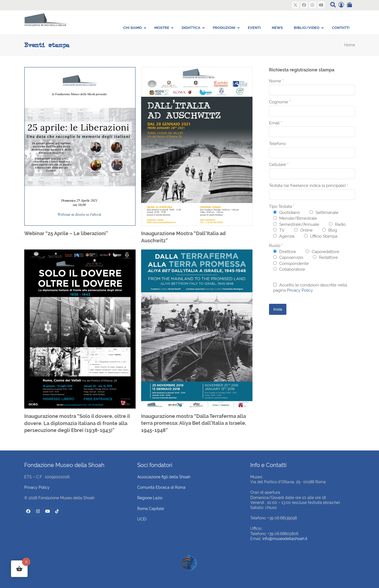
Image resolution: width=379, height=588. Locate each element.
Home (350, 45)
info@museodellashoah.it (285, 539)
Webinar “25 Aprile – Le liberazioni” (66, 233)
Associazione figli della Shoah (164, 477)
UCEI (142, 519)
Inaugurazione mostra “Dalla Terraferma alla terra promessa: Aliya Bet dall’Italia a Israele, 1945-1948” (194, 423)
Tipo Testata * (282, 206)
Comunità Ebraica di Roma (161, 487)
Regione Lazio (150, 498)
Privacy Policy (300, 290)
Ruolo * (276, 246)
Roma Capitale (151, 509)
